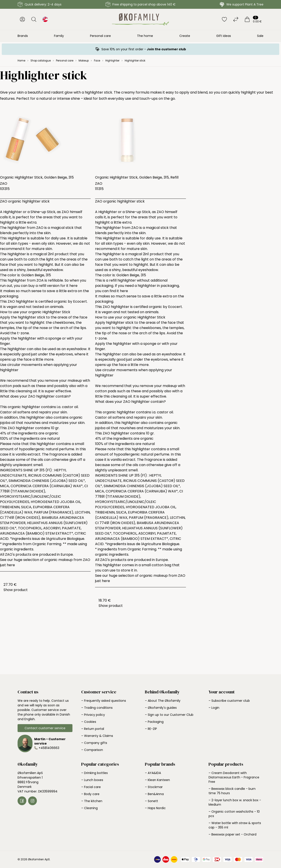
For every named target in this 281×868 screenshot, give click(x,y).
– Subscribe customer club (229, 701)
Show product (16, 590)
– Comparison (92, 750)
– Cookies (89, 722)
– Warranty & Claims (97, 736)
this (12, 391)
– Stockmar (154, 787)
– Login (214, 708)
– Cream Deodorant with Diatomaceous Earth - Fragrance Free (234, 777)
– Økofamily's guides (161, 708)
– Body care (90, 794)
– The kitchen (92, 801)
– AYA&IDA (153, 773)
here (73, 286)
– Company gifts (94, 743)
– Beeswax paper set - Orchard (232, 834)
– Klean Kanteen (157, 780)
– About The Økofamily (163, 701)
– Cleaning (89, 808)
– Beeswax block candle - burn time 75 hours (232, 791)
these (41, 386)
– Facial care (91, 787)
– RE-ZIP (151, 729)
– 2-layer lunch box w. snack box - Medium (235, 802)
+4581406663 (49, 748)
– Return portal (93, 729)
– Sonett (151, 801)
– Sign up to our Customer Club (169, 715)
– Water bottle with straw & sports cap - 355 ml (235, 825)
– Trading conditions (97, 708)
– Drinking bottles (95, 773)
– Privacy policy (93, 715)
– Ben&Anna (154, 794)
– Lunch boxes (92, 780)
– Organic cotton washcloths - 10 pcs (234, 814)
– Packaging (154, 722)
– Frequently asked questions (104, 701)
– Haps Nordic (155, 808)
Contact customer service (45, 728)
